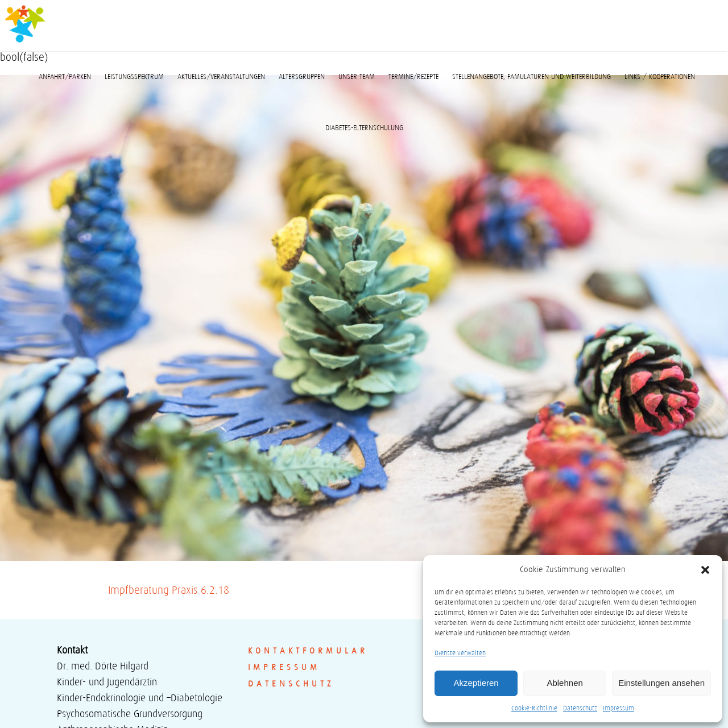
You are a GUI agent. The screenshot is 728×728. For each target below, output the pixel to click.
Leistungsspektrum (134, 77)
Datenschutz (580, 708)
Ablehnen (564, 683)
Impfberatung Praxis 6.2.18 (169, 590)
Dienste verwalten (460, 653)
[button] (705, 570)
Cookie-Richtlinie (534, 708)
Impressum (619, 708)
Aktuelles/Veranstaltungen (221, 77)
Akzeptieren (476, 683)
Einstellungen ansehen (661, 683)
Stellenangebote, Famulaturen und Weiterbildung (531, 77)
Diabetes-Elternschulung (364, 128)
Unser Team (357, 77)
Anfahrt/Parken (65, 77)
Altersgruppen (302, 77)
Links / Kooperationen (660, 77)
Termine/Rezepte (413, 77)
